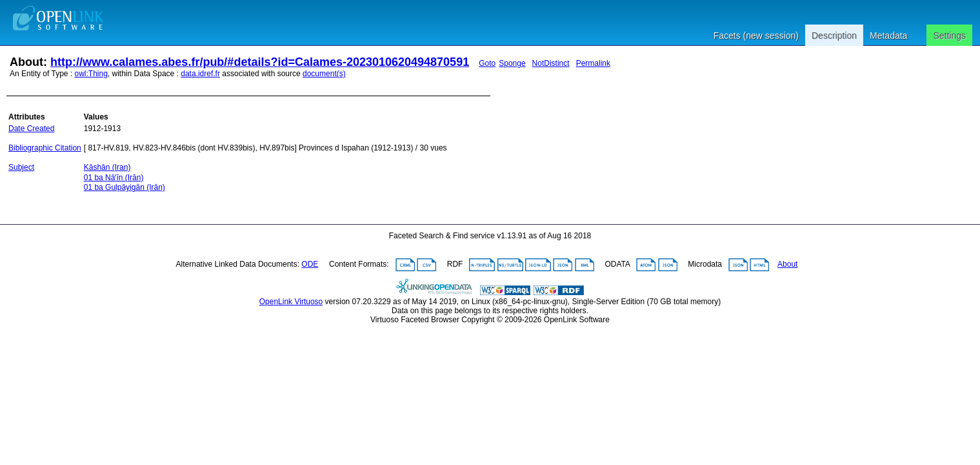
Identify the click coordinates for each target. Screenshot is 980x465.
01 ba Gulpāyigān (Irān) (125, 187)
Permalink (593, 63)
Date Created (31, 129)
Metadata (888, 36)
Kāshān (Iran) (107, 167)
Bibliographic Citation (45, 148)
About (787, 264)
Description (834, 36)
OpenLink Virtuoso (291, 302)
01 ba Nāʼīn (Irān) (114, 178)
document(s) (324, 74)
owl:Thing (91, 74)
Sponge (512, 63)
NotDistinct (551, 63)
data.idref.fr (200, 74)
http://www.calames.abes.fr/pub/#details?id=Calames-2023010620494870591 (260, 62)
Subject (21, 167)
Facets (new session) (756, 36)
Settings (949, 36)
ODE (310, 264)
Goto (487, 63)
